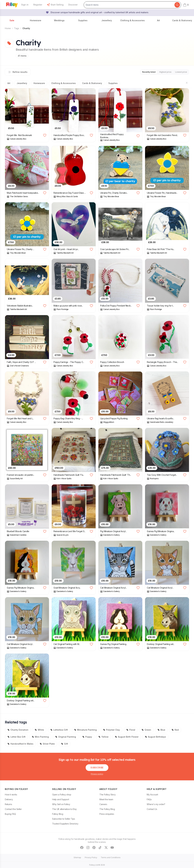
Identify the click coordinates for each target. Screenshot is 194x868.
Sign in (25, 5)
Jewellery (22, 83)
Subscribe (97, 767)
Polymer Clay (111, 729)
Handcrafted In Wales (20, 743)
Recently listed (141, 72)
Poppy (87, 736)
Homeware (39, 83)
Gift (64, 743)
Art (9, 83)
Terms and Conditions (111, 857)
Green (146, 729)
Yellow (103, 736)
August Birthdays (155, 736)
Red (175, 729)
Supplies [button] (83, 20)
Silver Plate (47, 743)
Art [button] (158, 20)
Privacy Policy (91, 857)
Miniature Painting (85, 729)
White (39, 729)
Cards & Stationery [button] (182, 20)
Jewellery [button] (107, 20)
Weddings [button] (59, 20)
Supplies (113, 83)
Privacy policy (97, 773)
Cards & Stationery (92, 83)
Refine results (18, 72)
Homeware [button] (36, 20)
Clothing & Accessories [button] (132, 20)
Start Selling (55, 5)
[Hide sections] (187, 82)
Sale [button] (12, 20)
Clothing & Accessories (64, 83)
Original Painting (66, 736)
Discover (73, 5)
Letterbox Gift (59, 729)
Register (38, 5)
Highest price (161, 72)
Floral (131, 729)
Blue (161, 729)
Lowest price (180, 72)
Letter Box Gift (16, 736)
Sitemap (77, 857)
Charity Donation (18, 729)
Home (8, 28)
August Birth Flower (127, 736)
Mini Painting (40, 736)
